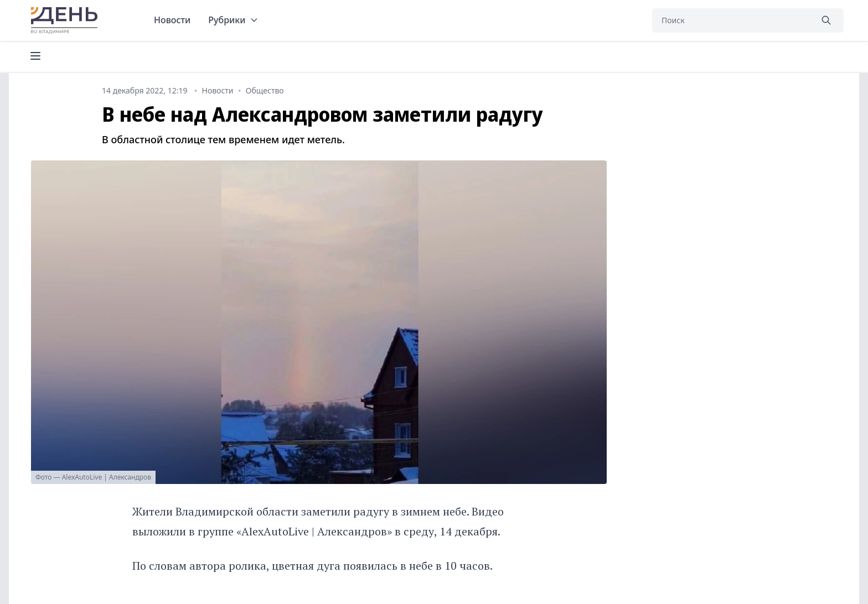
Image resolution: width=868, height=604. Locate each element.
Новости (172, 20)
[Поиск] (732, 20)
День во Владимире (66, 20)
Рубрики (233, 20)
